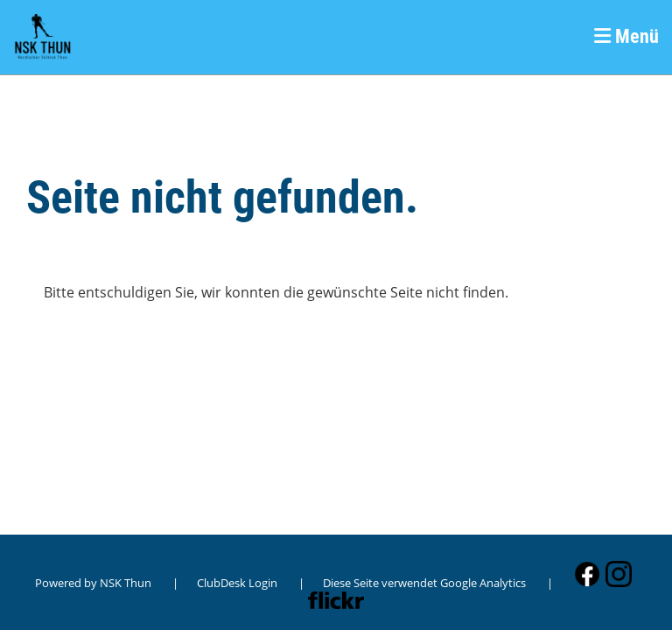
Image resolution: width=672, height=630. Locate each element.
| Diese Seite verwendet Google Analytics (412, 583)
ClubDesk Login (237, 583)
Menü (626, 36)
